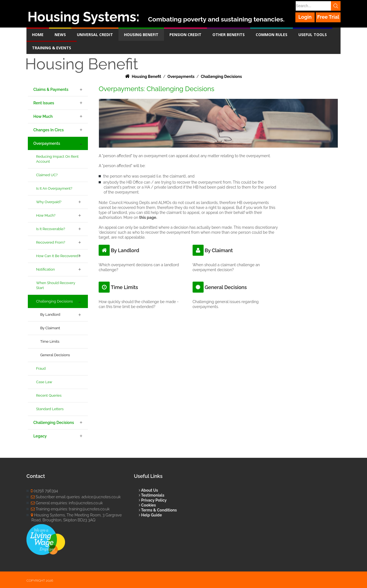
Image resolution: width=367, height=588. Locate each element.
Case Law (44, 382)
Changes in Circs (48, 130)
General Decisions (55, 355)
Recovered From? (51, 242)
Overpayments (47, 143)
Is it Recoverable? (51, 229)
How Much (43, 116)
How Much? (46, 215)
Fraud (41, 368)
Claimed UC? (47, 175)
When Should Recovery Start (56, 285)
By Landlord (50, 315)
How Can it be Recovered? (58, 256)
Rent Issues (44, 103)
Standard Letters (50, 409)
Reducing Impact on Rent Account (57, 159)
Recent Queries (49, 395)
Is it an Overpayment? (54, 188)
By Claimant (50, 328)
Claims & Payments (51, 89)
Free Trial (328, 17)
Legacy (40, 436)
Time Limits (50, 341)
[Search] (318, 6)
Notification (45, 269)
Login (305, 17)
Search (336, 6)
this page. (148, 217)
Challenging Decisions (54, 301)
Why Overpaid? (49, 202)
